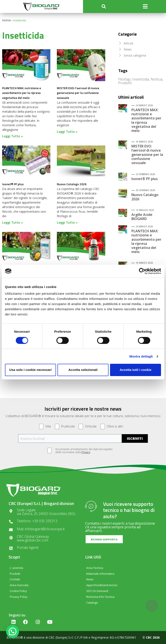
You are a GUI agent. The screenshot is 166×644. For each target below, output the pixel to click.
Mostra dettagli (141, 356)
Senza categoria (135, 55)
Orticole (88, 426)
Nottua (156, 79)
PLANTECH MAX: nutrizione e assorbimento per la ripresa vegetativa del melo (22, 93)
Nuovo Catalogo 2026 (72, 184)
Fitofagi (124, 79)
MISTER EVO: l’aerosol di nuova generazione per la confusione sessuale (78, 93)
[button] (104, 7)
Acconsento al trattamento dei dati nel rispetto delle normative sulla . (82, 451)
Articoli (128, 43)
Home (6, 20)
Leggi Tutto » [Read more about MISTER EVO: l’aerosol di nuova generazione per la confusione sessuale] (67, 131)
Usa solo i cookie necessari (30, 370)
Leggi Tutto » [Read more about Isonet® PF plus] (13, 222)
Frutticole (65, 426)
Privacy (86, 452)
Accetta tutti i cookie (136, 370)
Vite (45, 426)
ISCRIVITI (135, 438)
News (128, 49)
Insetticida (141, 79)
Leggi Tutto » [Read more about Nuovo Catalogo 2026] (67, 222)
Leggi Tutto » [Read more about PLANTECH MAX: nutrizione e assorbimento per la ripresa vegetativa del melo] (13, 136)
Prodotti (125, 83)
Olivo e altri (112, 426)
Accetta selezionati (83, 370)
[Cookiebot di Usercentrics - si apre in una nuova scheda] (142, 271)
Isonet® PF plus (13, 184)
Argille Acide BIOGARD (142, 217)
